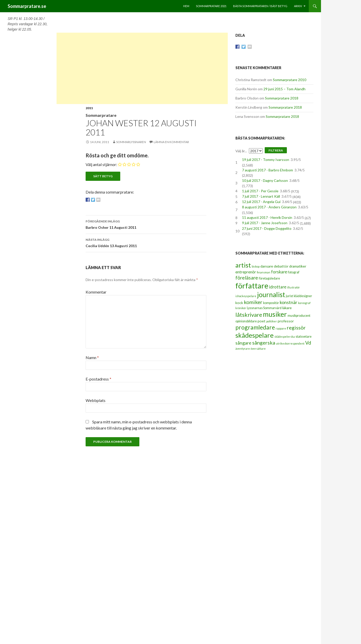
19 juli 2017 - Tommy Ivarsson (266, 160)
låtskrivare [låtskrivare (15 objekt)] (249, 315)
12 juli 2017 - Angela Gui (261, 202)
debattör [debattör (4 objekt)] (281, 266)
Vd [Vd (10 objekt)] (308, 343)
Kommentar (96, 292)
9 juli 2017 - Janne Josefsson (265, 223)
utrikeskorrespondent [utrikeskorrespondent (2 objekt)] (290, 343)
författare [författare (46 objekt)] (252, 286)
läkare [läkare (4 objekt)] (287, 308)
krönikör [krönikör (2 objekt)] (241, 308)
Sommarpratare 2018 (282, 98)
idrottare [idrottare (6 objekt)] (278, 287)
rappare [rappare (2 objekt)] (281, 328)
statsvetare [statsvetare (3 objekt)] (304, 337)
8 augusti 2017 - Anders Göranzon (269, 207)
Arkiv (298, 6)
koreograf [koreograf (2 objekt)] (304, 303)
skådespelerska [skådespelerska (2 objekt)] (285, 337)
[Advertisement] (142, 68)
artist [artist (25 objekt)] (243, 265)
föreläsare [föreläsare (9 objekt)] (247, 278)
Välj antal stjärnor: (101, 164)
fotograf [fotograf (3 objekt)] (294, 272)
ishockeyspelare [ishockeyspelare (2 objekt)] (246, 296)
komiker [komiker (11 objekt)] (253, 302)
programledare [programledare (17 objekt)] (255, 327)
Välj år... (241, 151)
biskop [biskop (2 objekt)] (256, 266)
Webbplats (96, 400)
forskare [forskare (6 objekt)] (279, 272)
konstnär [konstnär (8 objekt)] (289, 302)
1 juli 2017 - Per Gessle (260, 191)
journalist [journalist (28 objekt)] (271, 295)
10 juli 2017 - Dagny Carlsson (265, 180)
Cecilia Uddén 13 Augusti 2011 (146, 242)
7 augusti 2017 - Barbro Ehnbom (268, 170)
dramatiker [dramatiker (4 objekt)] (298, 266)
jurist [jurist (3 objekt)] (289, 296)
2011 (89, 108)
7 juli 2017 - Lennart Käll (261, 196)
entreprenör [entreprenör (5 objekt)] (246, 272)
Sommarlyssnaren (131, 142)
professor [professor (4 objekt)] (286, 321)
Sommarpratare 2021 (211, 6)
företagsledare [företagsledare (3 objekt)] (269, 278)
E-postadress (98, 379)
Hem (186, 6)
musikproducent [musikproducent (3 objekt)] (299, 316)
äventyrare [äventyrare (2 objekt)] (243, 349)
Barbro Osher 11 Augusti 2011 (146, 224)
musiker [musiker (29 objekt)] (275, 314)
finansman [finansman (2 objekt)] (264, 272)
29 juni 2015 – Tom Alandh (284, 89)
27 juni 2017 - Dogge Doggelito (267, 228)
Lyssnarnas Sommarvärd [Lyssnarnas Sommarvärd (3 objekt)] (264, 308)
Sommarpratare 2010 (290, 80)
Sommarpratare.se (27, 6)
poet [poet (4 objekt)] (262, 321)
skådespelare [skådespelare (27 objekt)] (255, 335)
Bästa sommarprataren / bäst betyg (260, 6)
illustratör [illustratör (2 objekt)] (293, 287)
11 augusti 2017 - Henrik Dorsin (267, 217)
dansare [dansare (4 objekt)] (267, 266)
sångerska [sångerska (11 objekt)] (264, 343)
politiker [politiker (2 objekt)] (272, 321)
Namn (92, 357)
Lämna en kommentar (171, 142)
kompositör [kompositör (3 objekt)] (271, 303)
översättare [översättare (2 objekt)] (258, 349)
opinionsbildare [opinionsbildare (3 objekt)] (246, 321)
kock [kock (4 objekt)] (239, 303)
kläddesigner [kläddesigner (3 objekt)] (303, 296)
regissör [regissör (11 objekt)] (296, 327)
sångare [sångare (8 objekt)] (243, 343)
